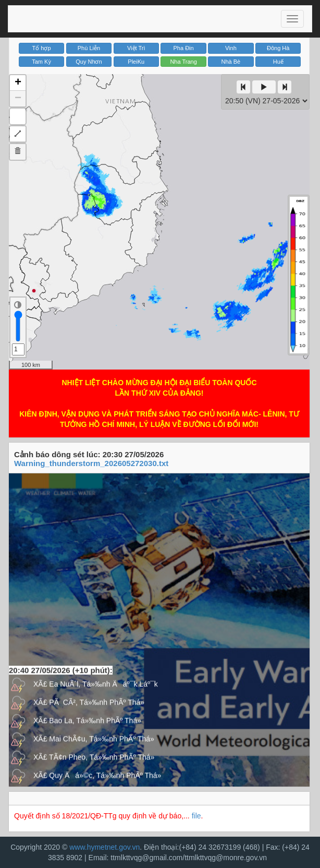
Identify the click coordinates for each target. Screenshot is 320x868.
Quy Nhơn (89, 62)
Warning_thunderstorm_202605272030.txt (91, 463)
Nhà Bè (231, 62)
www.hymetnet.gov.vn (104, 847)
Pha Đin (184, 48)
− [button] (18, 99)
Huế (278, 62)
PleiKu (136, 62)
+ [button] (18, 83)
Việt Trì (136, 48)
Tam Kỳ (41, 62)
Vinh (231, 48)
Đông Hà (278, 48)
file (196, 816)
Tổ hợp (42, 48)
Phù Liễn (89, 48)
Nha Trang (183, 62)
